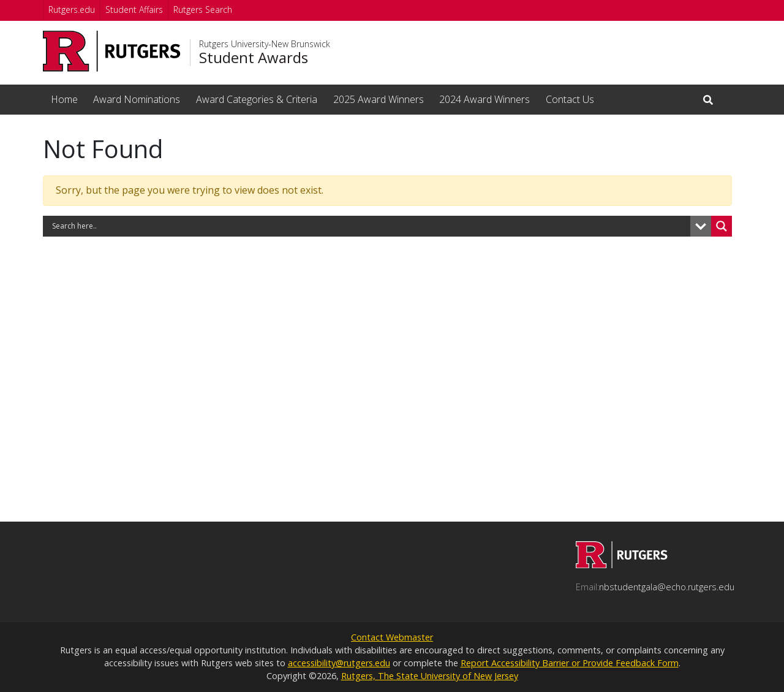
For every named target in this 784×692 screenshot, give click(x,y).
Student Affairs (134, 10)
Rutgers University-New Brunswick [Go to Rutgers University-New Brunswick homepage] (265, 44)
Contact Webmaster (392, 637)
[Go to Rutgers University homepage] (112, 51)
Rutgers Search (203, 10)
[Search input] (370, 226)
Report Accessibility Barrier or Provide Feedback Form (570, 663)
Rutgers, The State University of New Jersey (430, 676)
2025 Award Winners (379, 99)
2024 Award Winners (484, 99)
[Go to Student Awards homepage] (622, 565)
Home (64, 99)
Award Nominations (137, 99)
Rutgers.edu (72, 10)
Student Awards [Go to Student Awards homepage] (254, 58)
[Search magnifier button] (722, 226)
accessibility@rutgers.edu (339, 663)
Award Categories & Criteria (257, 99)
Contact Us (570, 99)
